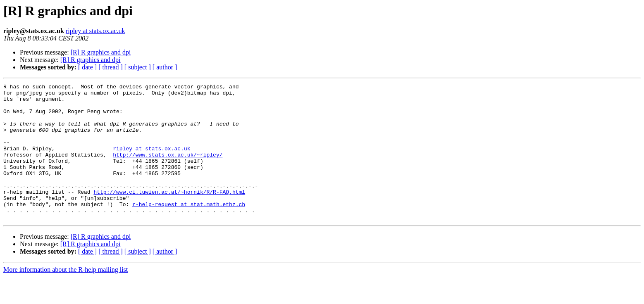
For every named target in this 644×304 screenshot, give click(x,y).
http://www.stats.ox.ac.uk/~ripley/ (168, 169)
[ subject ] (138, 67)
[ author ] (165, 67)
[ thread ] (111, 67)
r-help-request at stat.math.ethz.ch (189, 229)
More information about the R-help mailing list (66, 297)
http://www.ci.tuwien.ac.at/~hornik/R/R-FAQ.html (169, 214)
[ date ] (87, 67)
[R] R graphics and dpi (101, 52)
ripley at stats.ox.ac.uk (95, 31)
